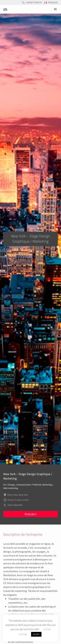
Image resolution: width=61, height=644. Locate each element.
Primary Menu (56, 9)
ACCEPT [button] (36, 634)
